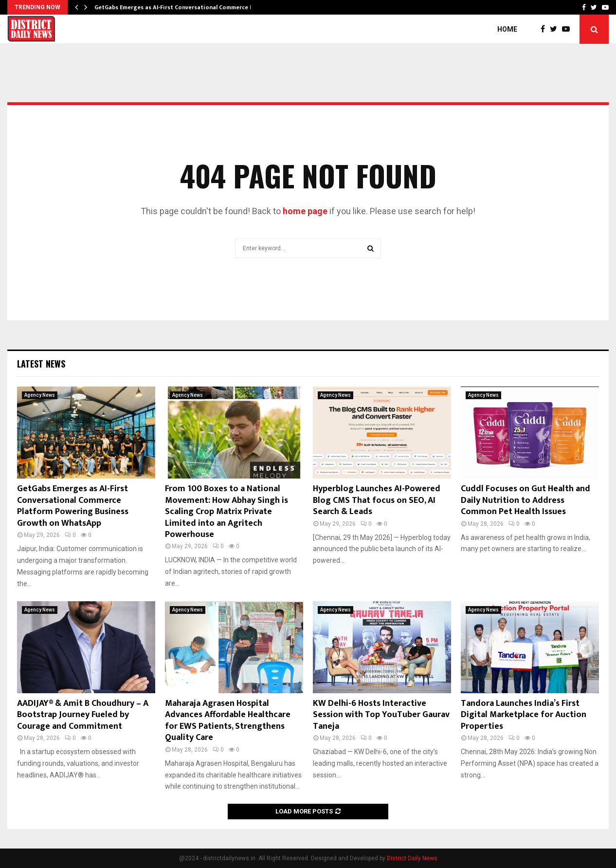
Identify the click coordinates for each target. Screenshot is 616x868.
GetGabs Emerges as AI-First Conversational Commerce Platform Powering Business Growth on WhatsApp (73, 506)
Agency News (40, 395)
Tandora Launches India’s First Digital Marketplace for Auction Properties (524, 715)
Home (507, 29)
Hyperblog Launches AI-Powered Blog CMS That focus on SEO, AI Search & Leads (377, 500)
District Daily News (412, 858)
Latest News (41, 364)
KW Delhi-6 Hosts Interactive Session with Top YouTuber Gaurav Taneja (381, 715)
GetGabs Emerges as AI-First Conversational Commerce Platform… (187, 7)
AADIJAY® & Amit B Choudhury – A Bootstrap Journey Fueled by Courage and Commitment (83, 715)
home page (305, 211)
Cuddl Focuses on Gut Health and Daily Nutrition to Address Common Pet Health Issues (525, 500)
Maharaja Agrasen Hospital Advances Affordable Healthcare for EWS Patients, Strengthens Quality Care (228, 720)
